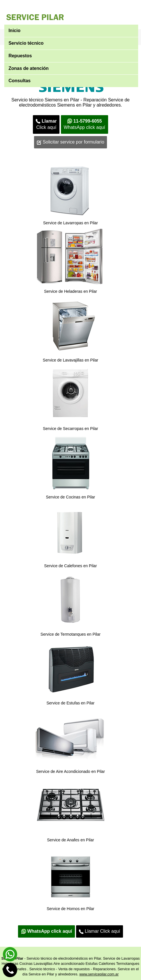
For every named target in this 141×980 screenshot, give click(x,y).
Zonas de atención (29, 68)
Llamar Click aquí (100, 931)
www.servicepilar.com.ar (99, 974)
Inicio (15, 31)
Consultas (20, 81)
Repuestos (20, 56)
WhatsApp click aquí (85, 124)
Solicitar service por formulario (71, 142)
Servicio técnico (26, 43)
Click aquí (46, 124)
